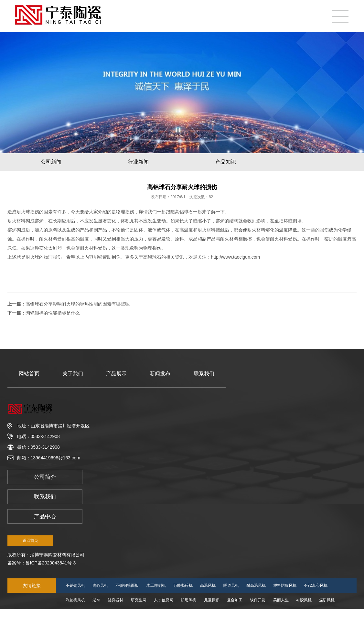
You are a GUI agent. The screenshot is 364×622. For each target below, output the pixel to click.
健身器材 (115, 600)
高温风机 (208, 585)
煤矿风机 (327, 600)
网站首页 (29, 374)
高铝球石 (184, 212)
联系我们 (204, 374)
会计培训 (104, 615)
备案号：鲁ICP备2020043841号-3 (42, 563)
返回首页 (30, 541)
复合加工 (235, 600)
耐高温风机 (256, 585)
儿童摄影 (212, 600)
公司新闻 (51, 162)
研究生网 (139, 600)
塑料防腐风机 (285, 585)
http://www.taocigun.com (236, 257)
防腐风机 (173, 615)
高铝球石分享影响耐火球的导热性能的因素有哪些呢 (78, 304)
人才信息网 (164, 600)
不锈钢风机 (75, 585)
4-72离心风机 (316, 585)
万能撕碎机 (183, 585)
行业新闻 (138, 162)
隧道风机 (231, 585)
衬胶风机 (304, 600)
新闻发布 (160, 374)
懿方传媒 (127, 615)
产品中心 (45, 516)
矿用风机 (188, 600)
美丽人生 (281, 600)
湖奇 (96, 600)
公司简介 (45, 477)
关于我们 (73, 374)
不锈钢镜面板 (127, 585)
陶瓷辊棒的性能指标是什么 (53, 313)
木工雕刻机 (156, 585)
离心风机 (100, 585)
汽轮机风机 (75, 600)
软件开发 (258, 600)
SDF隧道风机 (77, 615)
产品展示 (116, 374)
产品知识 (226, 162)
